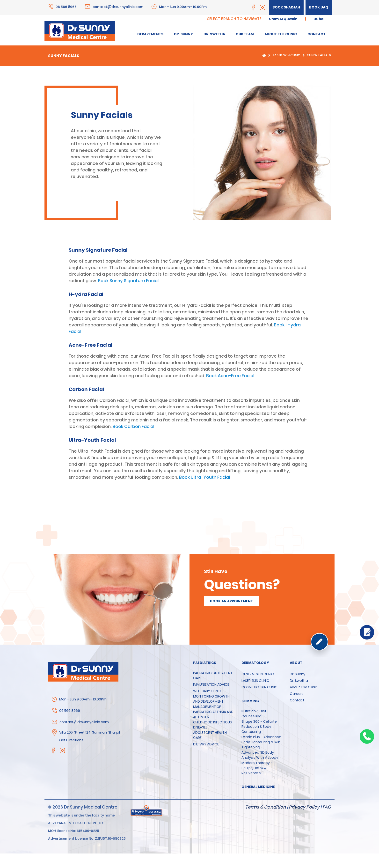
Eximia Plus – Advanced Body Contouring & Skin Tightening (261, 742)
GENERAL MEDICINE (258, 787)
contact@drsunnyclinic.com (118, 7)
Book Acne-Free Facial (230, 376)
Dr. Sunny (298, 674)
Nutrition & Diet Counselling (254, 714)
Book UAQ (319, 7)
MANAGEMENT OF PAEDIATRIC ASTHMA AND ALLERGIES (213, 712)
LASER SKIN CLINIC (287, 55)
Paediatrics (205, 663)
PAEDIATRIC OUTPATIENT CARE (213, 675)
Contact (297, 700)
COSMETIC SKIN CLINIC (259, 687)
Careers (297, 694)
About (296, 663)
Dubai (319, 19)
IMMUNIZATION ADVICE (211, 684)
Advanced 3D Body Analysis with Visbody (260, 755)
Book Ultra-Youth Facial (204, 477)
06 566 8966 (66, 7)
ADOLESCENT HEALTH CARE (210, 735)
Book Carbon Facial (133, 426)
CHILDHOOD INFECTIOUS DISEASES (212, 725)
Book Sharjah (286, 7)
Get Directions (71, 740)
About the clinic (303, 687)
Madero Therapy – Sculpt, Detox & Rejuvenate (257, 768)
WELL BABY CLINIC (207, 691)
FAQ (327, 807)
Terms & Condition (266, 807)
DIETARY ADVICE (206, 744)
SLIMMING (250, 701)
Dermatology (255, 663)
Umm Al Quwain (283, 19)
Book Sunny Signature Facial (128, 281)
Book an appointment (232, 601)
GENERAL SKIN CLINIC (258, 674)
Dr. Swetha (299, 681)
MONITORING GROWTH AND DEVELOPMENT (211, 699)
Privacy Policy (304, 807)
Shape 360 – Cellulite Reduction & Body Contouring (259, 727)
